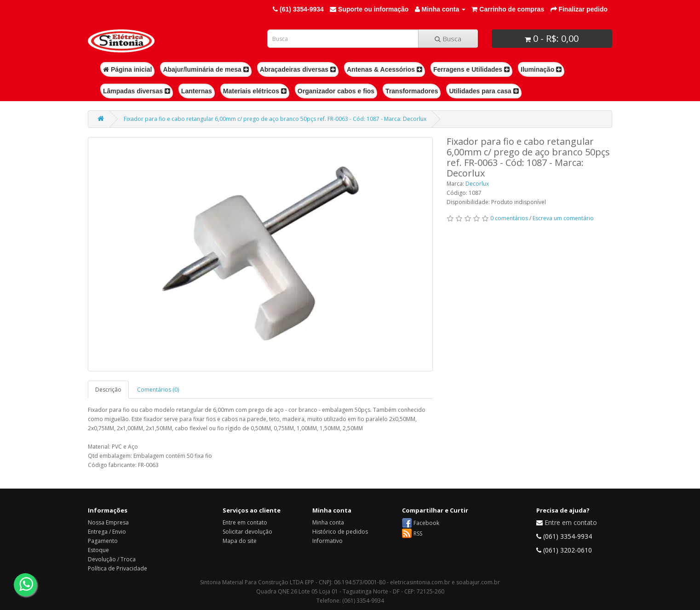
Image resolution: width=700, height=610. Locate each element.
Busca (448, 39)
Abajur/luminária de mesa (206, 69)
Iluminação (541, 69)
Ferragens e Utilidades (471, 69)
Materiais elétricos (255, 91)
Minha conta (328, 522)
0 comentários (509, 218)
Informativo (327, 541)
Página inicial (127, 69)
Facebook (426, 523)
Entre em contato (245, 522)
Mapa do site (240, 541)
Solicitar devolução (247, 532)
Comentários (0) (158, 390)
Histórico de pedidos (340, 532)
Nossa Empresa (108, 522)
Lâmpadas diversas (137, 91)
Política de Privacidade (118, 568)
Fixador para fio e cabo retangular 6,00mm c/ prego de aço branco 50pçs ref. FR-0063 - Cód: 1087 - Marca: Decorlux (275, 119)
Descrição (108, 390)
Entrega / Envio (107, 532)
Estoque (98, 550)
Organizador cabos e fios (336, 91)
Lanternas (197, 91)
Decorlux (477, 184)
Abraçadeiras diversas (298, 69)
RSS (418, 533)
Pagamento (103, 541)
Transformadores (412, 91)
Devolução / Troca (112, 559)
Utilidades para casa (484, 91)
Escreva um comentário (563, 218)
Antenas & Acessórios (384, 69)
